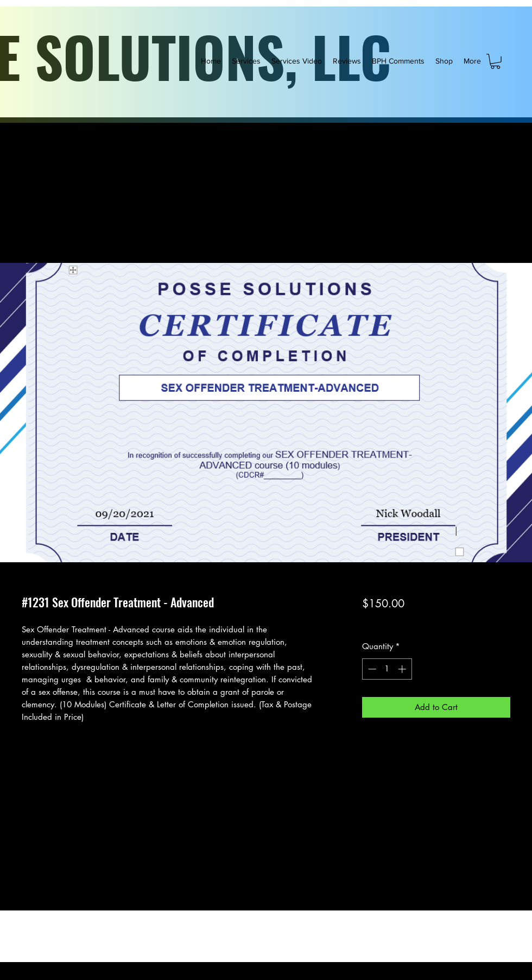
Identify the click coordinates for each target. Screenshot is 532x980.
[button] (495, 61)
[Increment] (403, 669)
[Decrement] (371, 669)
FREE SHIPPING (457, 623)
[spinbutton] (387, 669)
